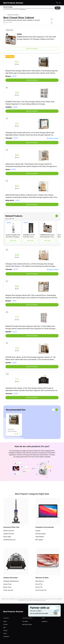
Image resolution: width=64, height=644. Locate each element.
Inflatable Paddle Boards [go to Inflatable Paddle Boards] (11, 581)
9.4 (17, 93)
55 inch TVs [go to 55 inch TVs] (39, 584)
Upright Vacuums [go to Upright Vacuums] (9, 534)
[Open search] (57, 3)
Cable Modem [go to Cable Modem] (40, 537)
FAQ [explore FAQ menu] (4, 627)
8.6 (17, 186)
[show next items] (57, 216)
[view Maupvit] (32, 69)
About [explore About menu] (5, 621)
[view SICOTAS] (32, 356)
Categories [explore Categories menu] (45, 621)
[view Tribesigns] (32, 132)
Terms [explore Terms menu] (5, 633)
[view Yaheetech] (32, 387)
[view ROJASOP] (32, 325)
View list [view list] (17, 434)
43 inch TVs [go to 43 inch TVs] (39, 587)
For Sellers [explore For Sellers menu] (25, 621)
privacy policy (23, 9)
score (18, 64)
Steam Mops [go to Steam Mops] (7, 537)
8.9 (17, 155)
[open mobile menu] (60, 3)
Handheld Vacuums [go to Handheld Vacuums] (9, 540)
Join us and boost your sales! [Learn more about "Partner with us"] (39, 613)
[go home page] (13, 3)
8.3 (17, 255)
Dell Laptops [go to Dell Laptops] (39, 540)
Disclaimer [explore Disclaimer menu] (6, 636)
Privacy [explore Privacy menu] (5, 630)
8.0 (17, 286)
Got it (58, 8)
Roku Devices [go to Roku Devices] (39, 581)
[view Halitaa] (32, 163)
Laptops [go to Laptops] (38, 531)
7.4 (17, 348)
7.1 (17, 379)
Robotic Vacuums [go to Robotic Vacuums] (9, 531)
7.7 (17, 317)
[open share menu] (52, 19)
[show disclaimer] (52, 23)
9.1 (17, 124)
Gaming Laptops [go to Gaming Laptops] (40, 534)
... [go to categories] (4, 15)
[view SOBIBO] (32, 41)
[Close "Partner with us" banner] (59, 606)
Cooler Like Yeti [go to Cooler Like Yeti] (8, 590)
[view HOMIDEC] (32, 100)
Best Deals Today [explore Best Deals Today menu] (27, 624)
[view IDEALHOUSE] (32, 194)
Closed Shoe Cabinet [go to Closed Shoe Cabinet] (13, 15)
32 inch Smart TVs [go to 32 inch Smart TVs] (41, 590)
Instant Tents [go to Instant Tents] (7, 584)
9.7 (17, 62)
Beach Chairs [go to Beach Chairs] (7, 587)
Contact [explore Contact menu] (5, 624)
